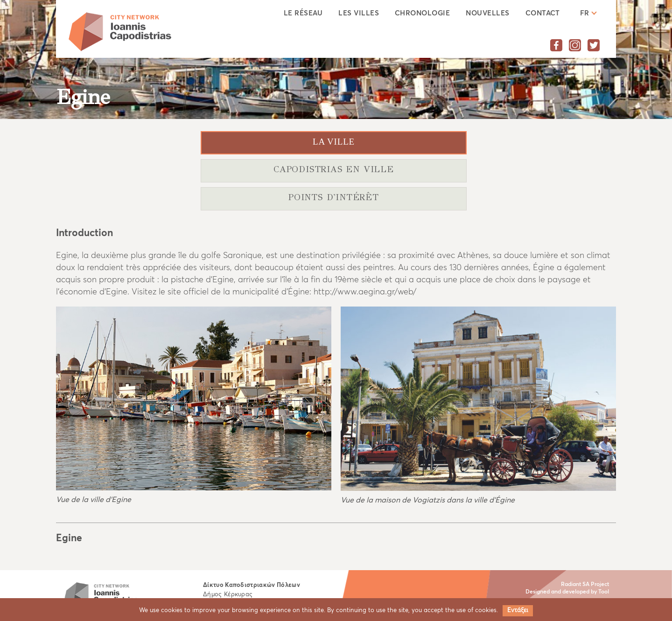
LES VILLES (359, 13)
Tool (604, 592)
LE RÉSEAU (303, 13)
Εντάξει (518, 611)
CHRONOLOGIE (422, 13)
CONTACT (543, 13)
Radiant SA (575, 585)
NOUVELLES (487, 13)
